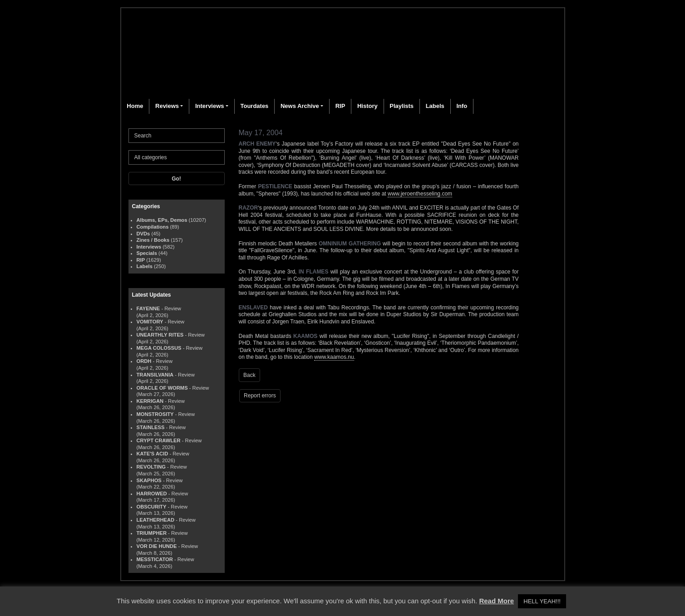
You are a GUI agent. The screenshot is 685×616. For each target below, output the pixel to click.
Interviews (210, 106)
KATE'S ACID (153, 454)
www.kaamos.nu (334, 357)
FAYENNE (148, 308)
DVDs (143, 234)
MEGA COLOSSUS (159, 348)
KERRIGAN (150, 401)
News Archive (300, 106)
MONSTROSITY (155, 414)
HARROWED (152, 494)
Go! (176, 179)
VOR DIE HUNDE (157, 546)
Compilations (153, 227)
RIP (340, 106)
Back (249, 375)
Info (462, 106)
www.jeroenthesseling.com (420, 194)
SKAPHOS (149, 480)
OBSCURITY (152, 507)
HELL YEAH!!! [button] (542, 601)
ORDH (144, 361)
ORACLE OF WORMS (162, 388)
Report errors (260, 396)
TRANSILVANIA (155, 375)
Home (135, 106)
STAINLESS (151, 427)
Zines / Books (153, 240)
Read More (496, 601)
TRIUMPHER (152, 533)
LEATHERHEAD (156, 520)
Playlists (402, 106)
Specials (147, 253)
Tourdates (254, 106)
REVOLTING (151, 467)
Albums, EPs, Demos (162, 220)
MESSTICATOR (155, 559)
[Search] (177, 136)
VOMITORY (150, 322)
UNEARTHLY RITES (160, 335)
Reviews (167, 106)
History (367, 106)
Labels (435, 106)
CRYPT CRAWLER (159, 440)
